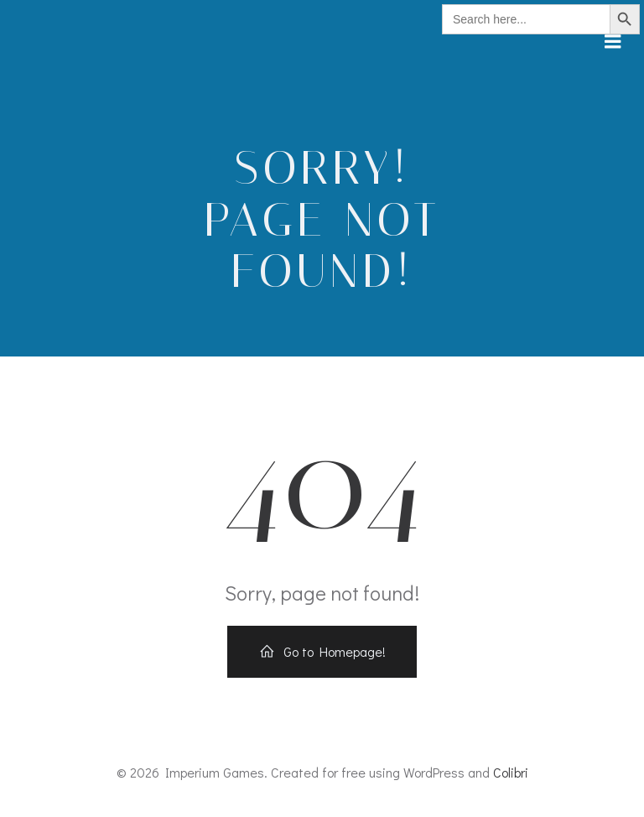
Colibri (511, 772)
